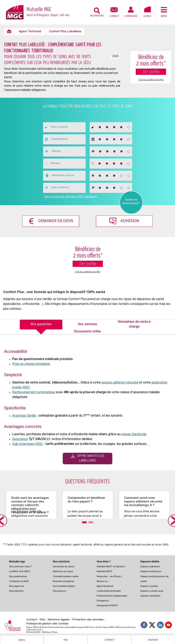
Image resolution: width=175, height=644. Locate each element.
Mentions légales (59, 619)
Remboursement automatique (34, 392)
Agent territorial (105, 586)
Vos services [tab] (87, 324)
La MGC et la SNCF (20, 571)
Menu (164, 12)
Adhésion (130, 221)
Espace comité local (152, 591)
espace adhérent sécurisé (120, 382)
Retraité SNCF (104, 571)
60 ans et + (103, 581)
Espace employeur (151, 571)
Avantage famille (24, 416)
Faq (66, 640)
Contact (114, 12)
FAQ (42, 619)
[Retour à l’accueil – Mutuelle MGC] (15, 12)
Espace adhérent (150, 566)
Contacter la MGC (19, 581)
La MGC (147, 12)
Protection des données (88, 619)
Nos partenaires (18, 576)
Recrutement (16, 591)
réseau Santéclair (134, 434)
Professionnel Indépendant (112, 596)
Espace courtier (149, 586)
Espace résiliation (150, 596)
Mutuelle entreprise (64, 581)
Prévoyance (59, 591)
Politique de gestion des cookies (47, 623)
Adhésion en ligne (63, 571)
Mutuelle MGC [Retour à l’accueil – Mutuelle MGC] (48, 12)
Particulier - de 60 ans (109, 576)
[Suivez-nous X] (152, 625)
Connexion (131, 12)
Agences (153, 640)
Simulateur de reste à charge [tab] (134, 324)
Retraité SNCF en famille (111, 566)
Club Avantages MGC (28, 444)
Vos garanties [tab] (41, 324)
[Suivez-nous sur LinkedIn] (160, 625)
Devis (22, 640)
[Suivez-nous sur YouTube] (169, 625)
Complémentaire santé (66, 576)
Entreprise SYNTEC (107, 605)
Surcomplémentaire (64, 586)
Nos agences (17, 586)
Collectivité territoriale (109, 591)
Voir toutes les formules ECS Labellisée (71, 197)
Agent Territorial (30, 32)
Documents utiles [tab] (87, 331)
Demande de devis (55, 221)
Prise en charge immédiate (31, 364)
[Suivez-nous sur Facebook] (144, 625)
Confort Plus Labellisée (65, 32)
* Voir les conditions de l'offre (151, 80)
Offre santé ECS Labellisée (91, 458)
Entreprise (102, 600)
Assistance (20, 439)
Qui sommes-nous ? (21, 566)
